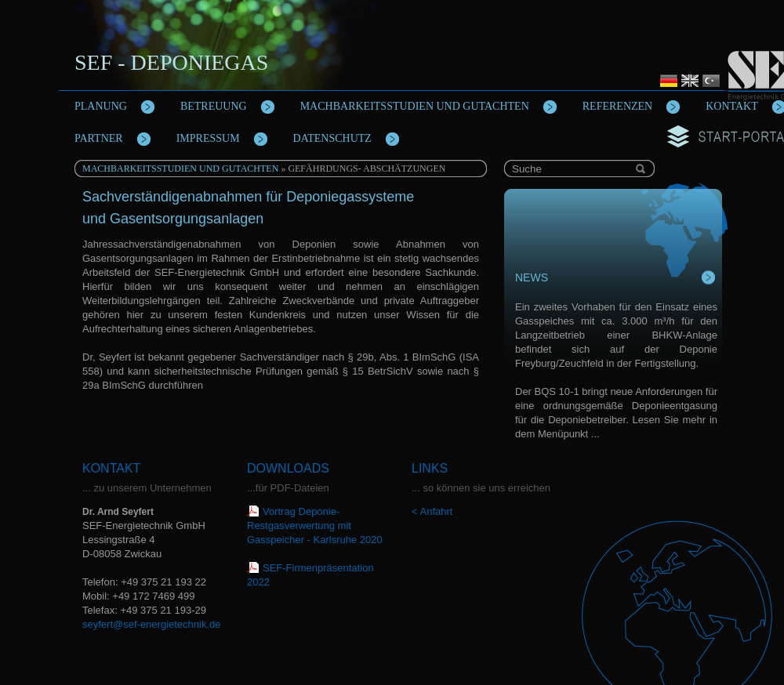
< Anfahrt (432, 511)
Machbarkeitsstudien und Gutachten (180, 169)
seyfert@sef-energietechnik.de (152, 624)
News (532, 277)
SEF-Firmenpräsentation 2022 (310, 575)
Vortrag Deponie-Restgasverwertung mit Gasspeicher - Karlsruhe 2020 (315, 526)
